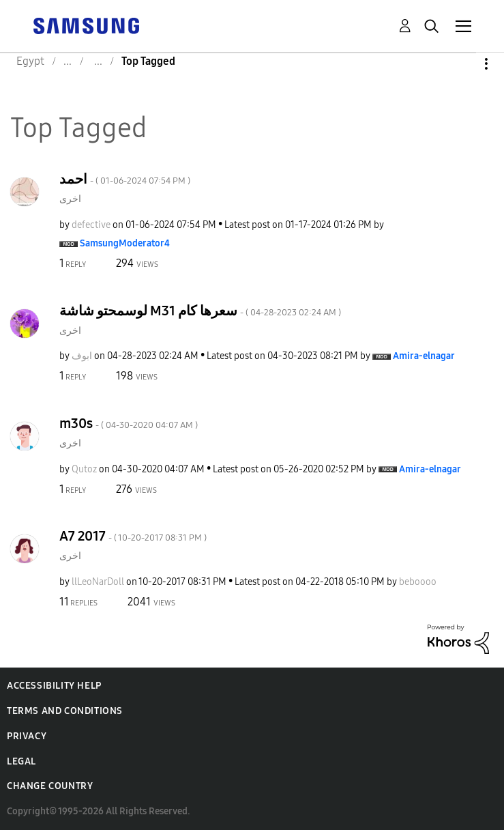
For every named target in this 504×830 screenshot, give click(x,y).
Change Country (50, 786)
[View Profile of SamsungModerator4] (125, 243)
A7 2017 (133, 536)
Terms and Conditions (65, 711)
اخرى (70, 199)
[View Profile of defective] (91, 225)
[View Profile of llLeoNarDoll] (98, 582)
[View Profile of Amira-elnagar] (424, 356)
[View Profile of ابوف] (82, 356)
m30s (129, 423)
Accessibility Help (54, 686)
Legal (21, 761)
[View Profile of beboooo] (418, 582)
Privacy (27, 736)
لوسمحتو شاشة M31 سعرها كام (200, 311)
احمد (125, 179)
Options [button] (463, 64)
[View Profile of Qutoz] (84, 469)
